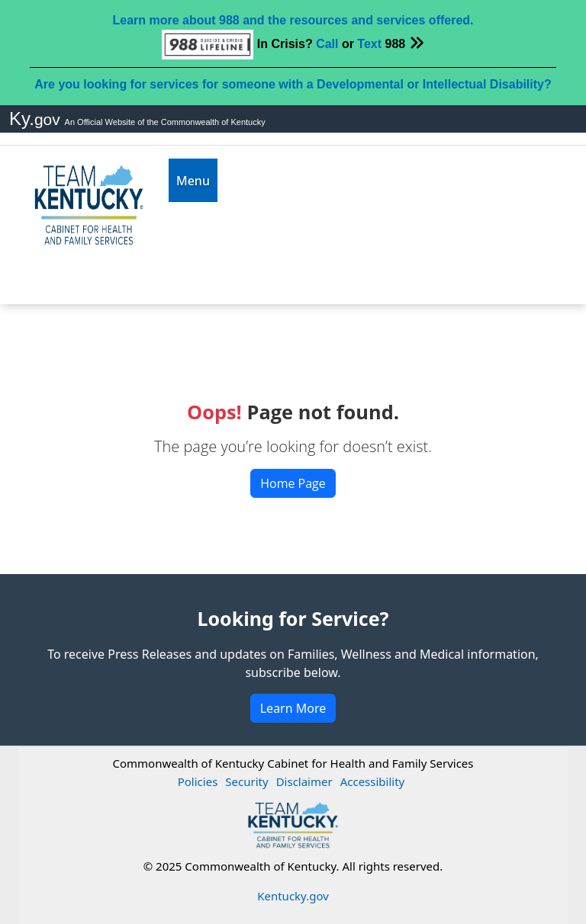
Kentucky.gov (293, 896)
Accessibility (373, 781)
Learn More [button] (293, 708)
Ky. (37, 119)
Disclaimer (304, 781)
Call (327, 44)
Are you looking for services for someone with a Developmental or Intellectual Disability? (293, 84)
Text (369, 44)
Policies (198, 781)
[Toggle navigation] (193, 180)
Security (246, 781)
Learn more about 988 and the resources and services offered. (293, 20)
